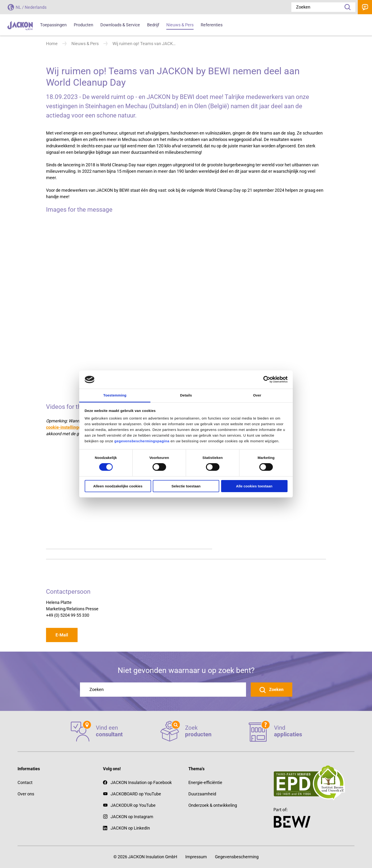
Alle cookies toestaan (254, 486)
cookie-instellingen (65, 427)
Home (52, 44)
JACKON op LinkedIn (126, 828)
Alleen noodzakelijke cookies (118, 486)
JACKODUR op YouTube (133, 805)
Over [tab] (257, 395)
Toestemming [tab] (115, 395)
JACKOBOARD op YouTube (136, 794)
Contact (365, 7)
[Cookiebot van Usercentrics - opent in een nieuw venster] (267, 379)
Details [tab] (186, 395)
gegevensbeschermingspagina (142, 441)
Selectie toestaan (186, 486)
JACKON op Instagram (132, 817)
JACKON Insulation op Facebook (137, 782)
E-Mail (62, 635)
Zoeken (346, 7)
